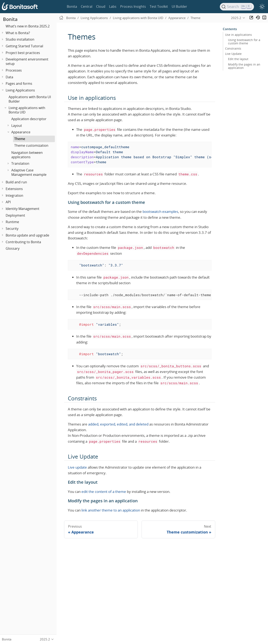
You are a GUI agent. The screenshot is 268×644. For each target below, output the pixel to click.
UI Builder (179, 6)
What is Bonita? (18, 33)
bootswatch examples (160, 211)
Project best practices (23, 53)
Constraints (233, 49)
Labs (113, 6)
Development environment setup (27, 61)
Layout (17, 126)
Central (87, 6)
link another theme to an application (111, 510)
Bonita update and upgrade (27, 235)
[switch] (262, 7)
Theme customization (31, 145)
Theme (20, 139)
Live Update (233, 54)
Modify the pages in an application (244, 66)
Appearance (21, 132)
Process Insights (133, 6)
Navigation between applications (27, 155)
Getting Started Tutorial (24, 46)
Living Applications (20, 90)
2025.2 (236, 18)
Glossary (13, 248)
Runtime (12, 222)
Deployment (15, 215)
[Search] (237, 7)
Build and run (16, 182)
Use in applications (238, 35)
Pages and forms (19, 84)
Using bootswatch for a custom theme (244, 42)
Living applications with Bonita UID (27, 110)
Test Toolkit (159, 6)
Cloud (101, 6)
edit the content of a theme (104, 492)
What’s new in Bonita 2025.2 (28, 26)
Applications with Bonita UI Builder (30, 99)
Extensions (14, 189)
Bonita (72, 6)
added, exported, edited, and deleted (118, 424)
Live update (77, 467)
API (8, 202)
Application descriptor (29, 119)
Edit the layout (238, 59)
